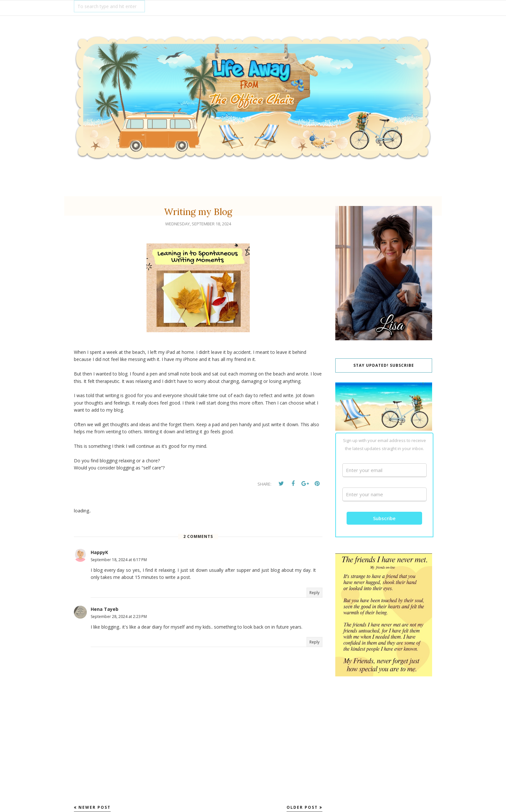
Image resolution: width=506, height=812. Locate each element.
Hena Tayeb (105, 609)
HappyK (99, 552)
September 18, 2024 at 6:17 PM (119, 560)
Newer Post (95, 807)
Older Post (302, 807)
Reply (314, 593)
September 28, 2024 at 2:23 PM (119, 617)
